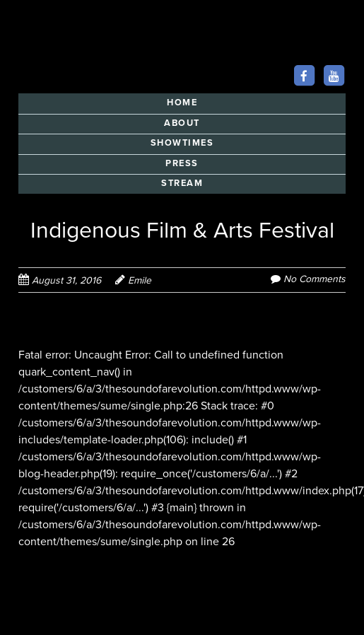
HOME (182, 103)
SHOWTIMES (182, 143)
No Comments (315, 279)
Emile (140, 280)
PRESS (182, 163)
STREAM (182, 183)
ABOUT (182, 123)
